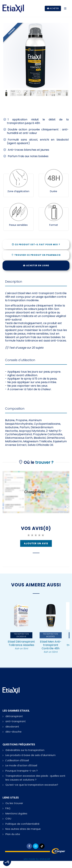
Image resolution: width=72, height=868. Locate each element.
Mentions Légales (16, 813)
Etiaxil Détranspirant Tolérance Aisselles (21, 645)
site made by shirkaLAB (37, 859)
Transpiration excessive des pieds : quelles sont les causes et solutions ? (35, 778)
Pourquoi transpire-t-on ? (22, 771)
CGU (8, 819)
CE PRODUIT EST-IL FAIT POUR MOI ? (36, 244)
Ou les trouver (14, 803)
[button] (7, 862)
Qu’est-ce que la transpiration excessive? (32, 785)
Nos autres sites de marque (23, 829)
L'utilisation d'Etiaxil (17, 760)
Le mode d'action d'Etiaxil (21, 765)
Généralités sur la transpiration (25, 750)
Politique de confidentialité (22, 824)
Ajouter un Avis (36, 543)
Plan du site (13, 834)
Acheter (53, 8)
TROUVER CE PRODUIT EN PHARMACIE (36, 255)
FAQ (8, 808)
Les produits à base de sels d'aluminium (30, 755)
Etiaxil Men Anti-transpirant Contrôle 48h (51, 647)
